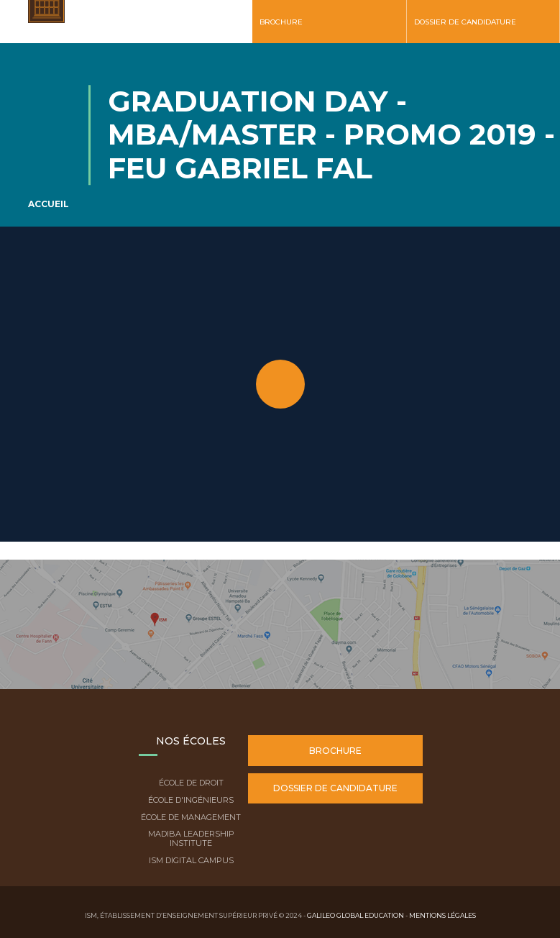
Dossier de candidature (465, 22)
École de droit (191, 783)
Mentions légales (442, 915)
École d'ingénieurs (191, 800)
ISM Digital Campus (191, 860)
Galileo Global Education (355, 915)
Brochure (281, 22)
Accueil (49, 204)
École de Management (191, 817)
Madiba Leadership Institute (191, 838)
